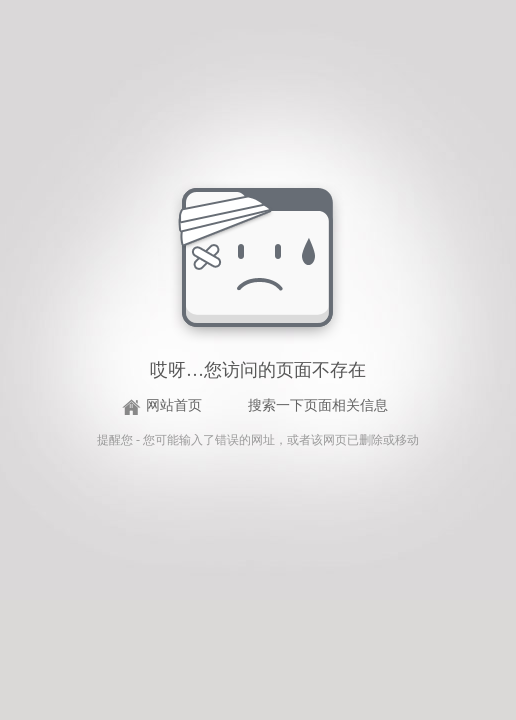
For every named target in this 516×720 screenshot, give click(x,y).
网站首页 (174, 405)
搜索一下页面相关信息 (318, 405)
